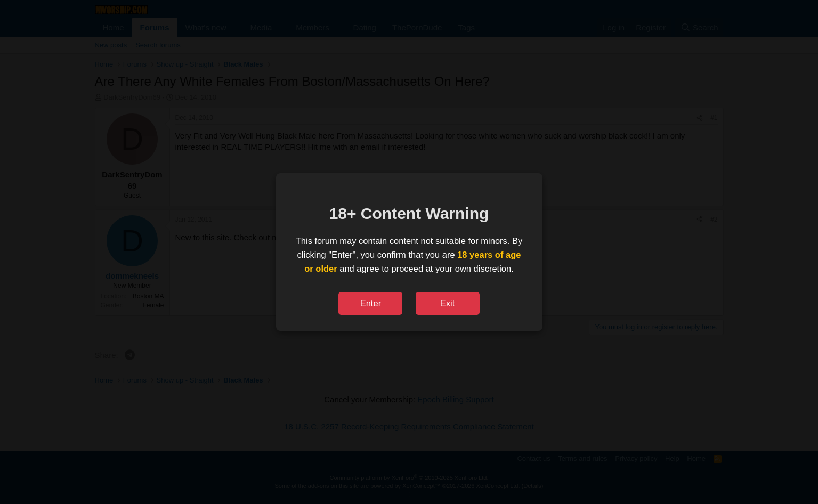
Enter (371, 303)
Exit (448, 303)
